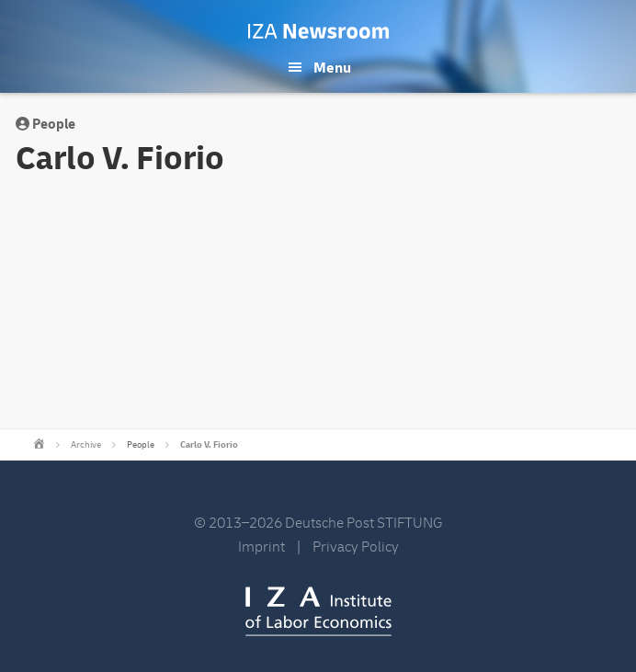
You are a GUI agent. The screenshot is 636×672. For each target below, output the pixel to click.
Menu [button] (332, 68)
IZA (318, 611)
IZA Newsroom (318, 31)
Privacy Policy (356, 547)
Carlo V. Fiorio (209, 445)
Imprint (261, 547)
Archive (86, 445)
